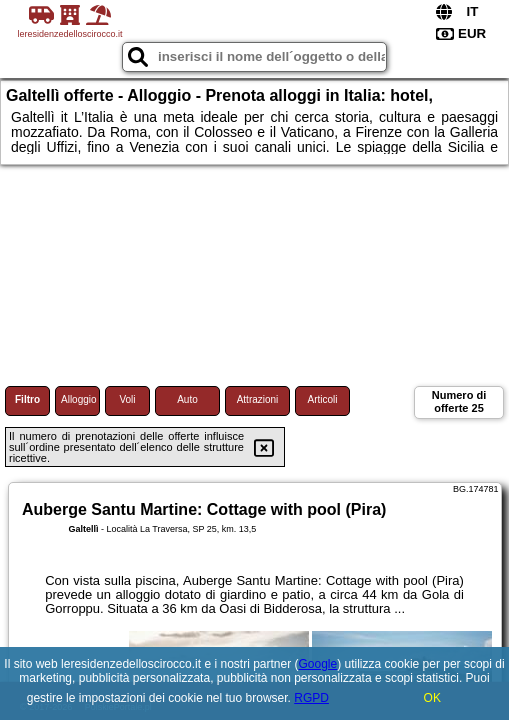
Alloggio (79, 399)
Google (318, 664)
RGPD (311, 698)
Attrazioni (258, 399)
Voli (127, 399)
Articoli (322, 399)
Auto (187, 399)
